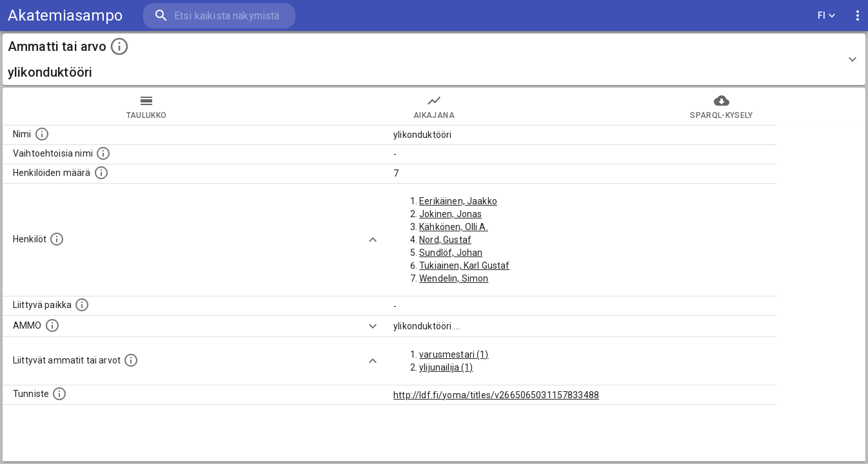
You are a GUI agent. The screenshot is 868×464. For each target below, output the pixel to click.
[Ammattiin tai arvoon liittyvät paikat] (82, 305)
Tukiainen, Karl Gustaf (464, 266)
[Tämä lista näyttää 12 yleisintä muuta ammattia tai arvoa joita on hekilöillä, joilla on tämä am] (131, 360)
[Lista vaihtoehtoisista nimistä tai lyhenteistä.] (103, 153)
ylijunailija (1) (446, 367)
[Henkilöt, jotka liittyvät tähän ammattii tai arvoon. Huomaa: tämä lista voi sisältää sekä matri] (57, 239)
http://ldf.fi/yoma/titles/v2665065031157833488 (496, 395)
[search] (219, 16)
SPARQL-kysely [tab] (722, 106)
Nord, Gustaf (445, 240)
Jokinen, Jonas (450, 214)
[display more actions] (858, 16)
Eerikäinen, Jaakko (458, 201)
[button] (434, 59)
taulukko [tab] (146, 106)
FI (827, 16)
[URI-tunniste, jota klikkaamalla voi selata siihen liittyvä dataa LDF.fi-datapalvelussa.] (59, 394)
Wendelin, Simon (454, 278)
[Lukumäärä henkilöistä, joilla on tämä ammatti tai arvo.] (101, 173)
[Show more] (373, 240)
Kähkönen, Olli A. (454, 227)
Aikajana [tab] (434, 106)
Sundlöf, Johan (451, 253)
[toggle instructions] (119, 46)
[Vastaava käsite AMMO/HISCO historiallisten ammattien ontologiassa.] (52, 325)
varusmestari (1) (454, 354)
